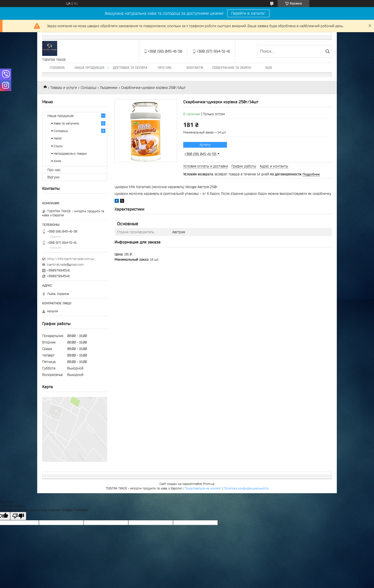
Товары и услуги (64, 88)
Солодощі (89, 88)
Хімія (57, 161)
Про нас (165, 68)
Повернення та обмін (232, 68)
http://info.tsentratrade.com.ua (71, 259)
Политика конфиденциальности (246, 488)
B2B (269, 68)
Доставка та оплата (130, 68)
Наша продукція (90, 68)
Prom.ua (209, 484)
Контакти (195, 68)
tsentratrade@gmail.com (65, 265)
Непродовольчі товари (70, 154)
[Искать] (327, 51)
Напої (58, 138)
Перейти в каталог (248, 13)
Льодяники (109, 88)
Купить (205, 145)
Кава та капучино (66, 123)
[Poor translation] (18, 516)
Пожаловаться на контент (203, 488)
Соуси (58, 146)
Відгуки (53, 177)
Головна (57, 68)
